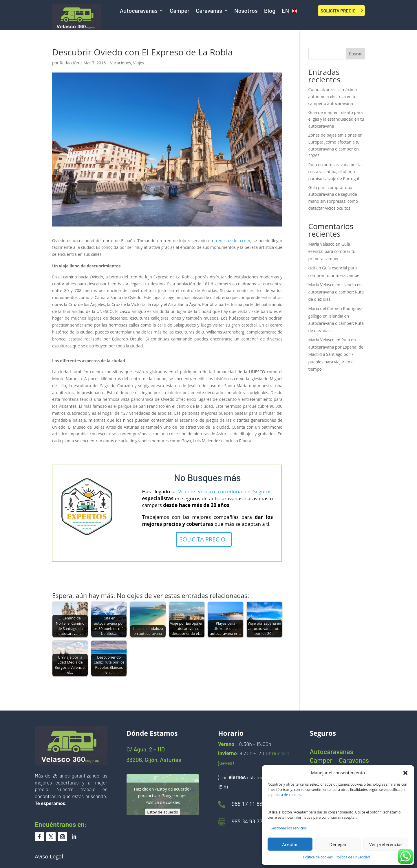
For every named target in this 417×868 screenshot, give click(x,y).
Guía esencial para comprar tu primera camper (332, 251)
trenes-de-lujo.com (232, 241)
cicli (312, 268)
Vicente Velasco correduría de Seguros (225, 491)
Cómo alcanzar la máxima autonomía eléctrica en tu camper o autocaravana (333, 96)
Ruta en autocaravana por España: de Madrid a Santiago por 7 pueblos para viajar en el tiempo (336, 354)
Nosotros (246, 11)
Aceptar (290, 844)
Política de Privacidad (353, 857)
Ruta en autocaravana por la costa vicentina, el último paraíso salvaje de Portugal (335, 172)
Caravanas (209, 11)
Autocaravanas (139, 11)
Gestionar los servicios (289, 828)
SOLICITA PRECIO (338, 11)
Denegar (338, 844)
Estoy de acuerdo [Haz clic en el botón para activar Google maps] (163, 812)
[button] (405, 773)
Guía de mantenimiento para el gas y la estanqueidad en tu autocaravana (336, 119)
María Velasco (321, 244)
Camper (180, 11)
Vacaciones (120, 63)
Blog (270, 11)
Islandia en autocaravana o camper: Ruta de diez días (336, 292)
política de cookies (286, 795)
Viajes (139, 63)
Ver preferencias (386, 844)
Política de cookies (318, 857)
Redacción (69, 63)
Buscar (355, 54)
